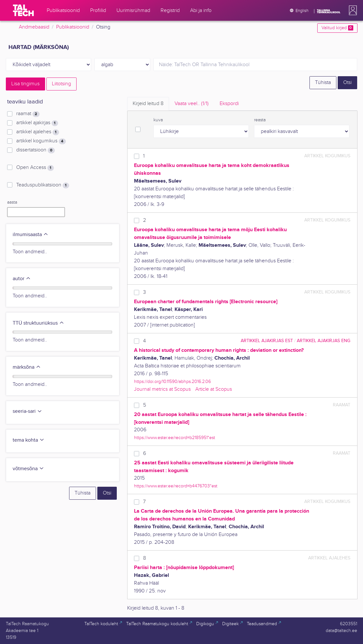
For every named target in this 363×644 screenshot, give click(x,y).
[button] (352, 10)
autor (22, 279)
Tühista (323, 83)
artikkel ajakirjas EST (267, 341)
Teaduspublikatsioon (42, 185)
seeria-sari (27, 411)
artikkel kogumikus (41, 141)
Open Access (35, 168)
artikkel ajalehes (37, 132)
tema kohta (29, 440)
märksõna (27, 367)
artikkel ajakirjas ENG (324, 341)
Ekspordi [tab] (229, 104)
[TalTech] (23, 10)
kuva (158, 120)
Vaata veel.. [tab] (192, 104)
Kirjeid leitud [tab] (148, 104)
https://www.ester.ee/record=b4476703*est (176, 486)
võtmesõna (28, 469)
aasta (12, 202)
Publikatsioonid (73, 27)
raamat (28, 114)
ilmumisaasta (30, 235)
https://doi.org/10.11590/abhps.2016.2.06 (172, 382)
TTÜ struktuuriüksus (38, 323)
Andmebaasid (34, 27)
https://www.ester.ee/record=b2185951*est (175, 438)
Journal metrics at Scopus (162, 389)
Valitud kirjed (337, 28)
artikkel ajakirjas (37, 123)
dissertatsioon (35, 150)
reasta (260, 120)
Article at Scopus (214, 389)
